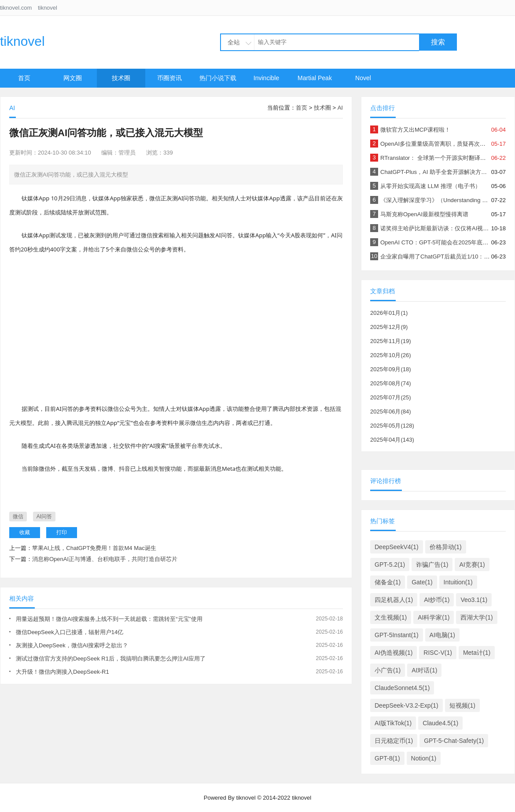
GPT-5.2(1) (390, 565)
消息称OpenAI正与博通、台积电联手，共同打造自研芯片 (105, 559)
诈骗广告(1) (432, 565)
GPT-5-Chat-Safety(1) (454, 741)
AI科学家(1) (434, 617)
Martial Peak (315, 78)
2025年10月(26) (391, 355)
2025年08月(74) (391, 383)
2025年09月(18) (391, 369)
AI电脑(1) (442, 635)
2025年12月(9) (389, 327)
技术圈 (121, 78)
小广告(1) (388, 670)
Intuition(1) (458, 582)
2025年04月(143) (392, 440)
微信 (18, 517)
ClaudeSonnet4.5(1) (402, 688)
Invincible (266, 78)
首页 (24, 78)
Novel (363, 78)
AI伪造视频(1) (394, 653)
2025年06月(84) (391, 412)
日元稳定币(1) (394, 741)
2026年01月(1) (389, 313)
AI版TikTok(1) (393, 723)
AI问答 (44, 517)
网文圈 (73, 78)
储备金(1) (388, 582)
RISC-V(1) (438, 653)
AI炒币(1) (437, 600)
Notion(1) (424, 758)
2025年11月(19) (391, 341)
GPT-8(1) (387, 758)
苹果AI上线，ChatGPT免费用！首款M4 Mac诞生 (94, 548)
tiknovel (48, 8)
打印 (62, 532)
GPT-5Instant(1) (397, 635)
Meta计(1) (477, 653)
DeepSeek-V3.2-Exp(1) (406, 705)
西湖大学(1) (476, 617)
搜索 (438, 42)
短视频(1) (462, 705)
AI (340, 108)
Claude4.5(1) (440, 723)
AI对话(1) (424, 670)
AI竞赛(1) (472, 565)
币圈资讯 (169, 78)
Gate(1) (422, 582)
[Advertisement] (176, 327)
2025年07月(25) (391, 397)
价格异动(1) (446, 547)
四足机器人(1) (394, 600)
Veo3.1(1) (474, 600)
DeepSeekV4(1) (397, 547)
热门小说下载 (218, 78)
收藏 (25, 532)
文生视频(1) (391, 617)
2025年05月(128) (392, 426)
